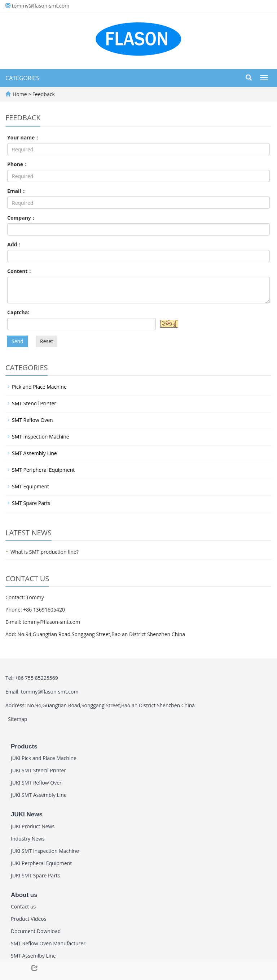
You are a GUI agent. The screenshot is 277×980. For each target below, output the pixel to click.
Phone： (18, 164)
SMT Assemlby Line (33, 956)
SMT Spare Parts (31, 503)
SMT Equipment (30, 486)
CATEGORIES (22, 78)
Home (20, 94)
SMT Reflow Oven (32, 420)
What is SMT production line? (45, 552)
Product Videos (28, 919)
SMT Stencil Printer (34, 403)
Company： (22, 218)
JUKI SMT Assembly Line (39, 795)
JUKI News (27, 814)
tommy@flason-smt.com (41, 6)
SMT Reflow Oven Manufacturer (48, 943)
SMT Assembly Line (34, 453)
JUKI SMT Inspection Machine (45, 851)
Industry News (28, 839)
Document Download (36, 931)
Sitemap (17, 719)
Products (24, 746)
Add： (15, 244)
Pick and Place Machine (39, 387)
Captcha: (18, 312)
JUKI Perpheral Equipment (41, 863)
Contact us (23, 906)
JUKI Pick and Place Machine (44, 758)
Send (17, 341)
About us (24, 895)
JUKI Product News (33, 826)
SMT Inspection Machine (41, 437)
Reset (47, 341)
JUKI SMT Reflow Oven (37, 783)
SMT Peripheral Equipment (43, 470)
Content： (20, 271)
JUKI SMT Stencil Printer (38, 770)
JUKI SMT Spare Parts (36, 875)
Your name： (23, 137)
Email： (17, 191)
